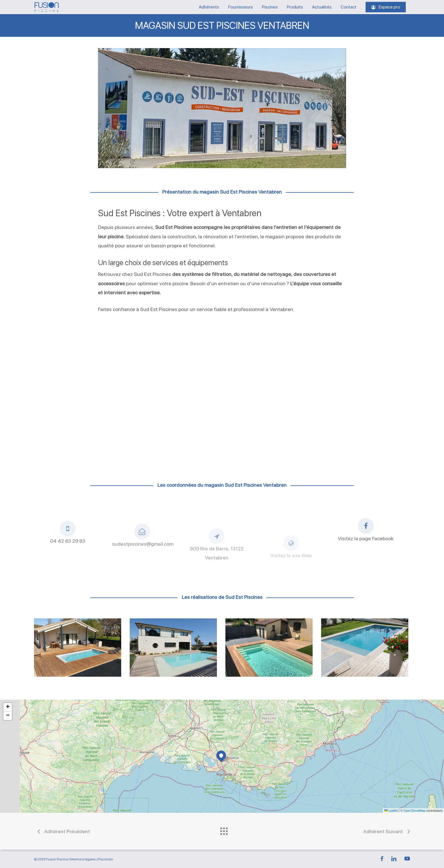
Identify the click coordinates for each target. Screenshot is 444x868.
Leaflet (391, 811)
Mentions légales (83, 859)
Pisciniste (105, 859)
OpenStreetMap (415, 811)
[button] (221, 755)
